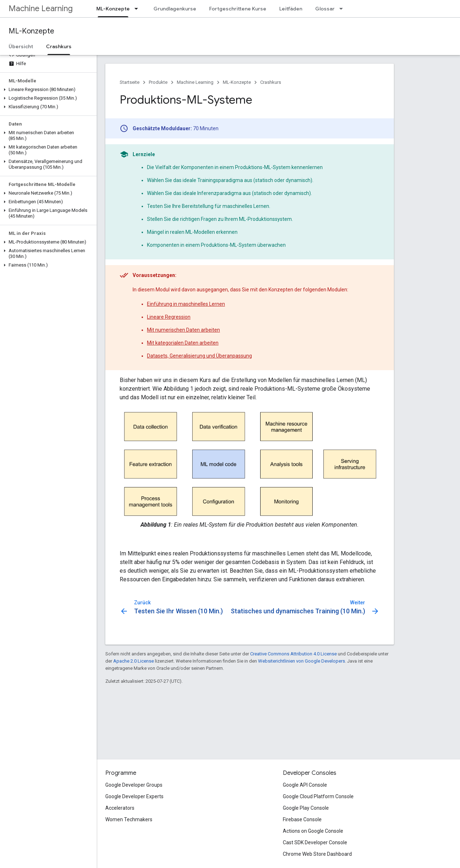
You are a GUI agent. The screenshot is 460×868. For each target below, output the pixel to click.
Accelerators (120, 808)
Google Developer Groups (134, 785)
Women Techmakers (129, 819)
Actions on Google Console (313, 831)
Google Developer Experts (134, 796)
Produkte (158, 82)
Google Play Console (306, 808)
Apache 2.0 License (134, 661)
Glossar (325, 9)
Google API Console (305, 785)
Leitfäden (291, 9)
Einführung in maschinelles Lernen (186, 304)
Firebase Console (302, 819)
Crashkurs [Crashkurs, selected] (59, 46)
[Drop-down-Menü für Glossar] (343, 9)
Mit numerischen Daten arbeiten (183, 330)
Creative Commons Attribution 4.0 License (293, 654)
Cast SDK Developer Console (315, 842)
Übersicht (21, 46)
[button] (47, 90)
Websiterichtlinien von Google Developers (302, 661)
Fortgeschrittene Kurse (238, 9)
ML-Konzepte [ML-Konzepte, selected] (113, 9)
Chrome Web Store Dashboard (317, 854)
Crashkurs (271, 82)
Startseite (130, 82)
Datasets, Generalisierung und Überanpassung (199, 356)
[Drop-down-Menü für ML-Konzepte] (138, 9)
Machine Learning (41, 8)
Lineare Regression (169, 317)
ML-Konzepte (31, 31)
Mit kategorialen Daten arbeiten (183, 343)
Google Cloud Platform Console (318, 796)
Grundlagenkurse (175, 9)
